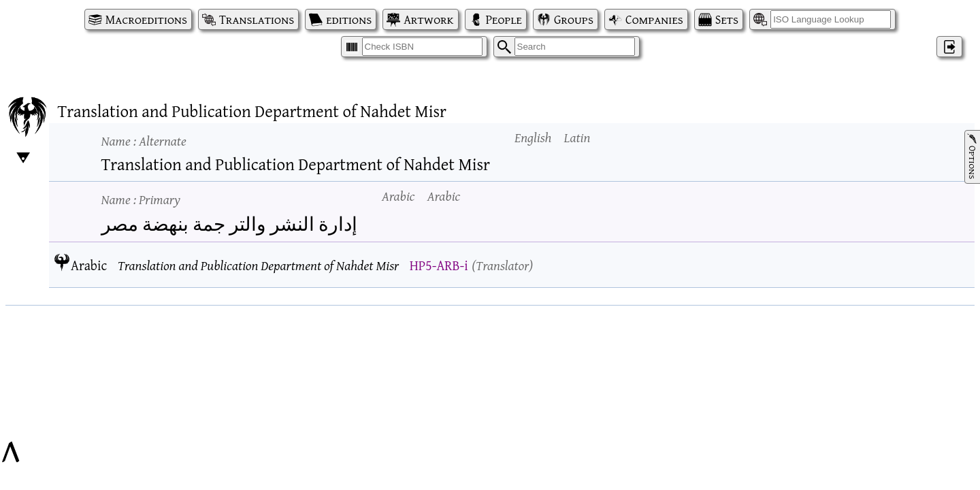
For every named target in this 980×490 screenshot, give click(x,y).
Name (144, 141)
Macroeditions (146, 19)
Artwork (428, 19)
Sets (727, 19)
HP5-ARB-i (439, 265)
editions (349, 19)
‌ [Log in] (949, 47)
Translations (257, 19)
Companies (654, 19)
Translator (502, 265)
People (504, 19)
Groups (574, 19)
